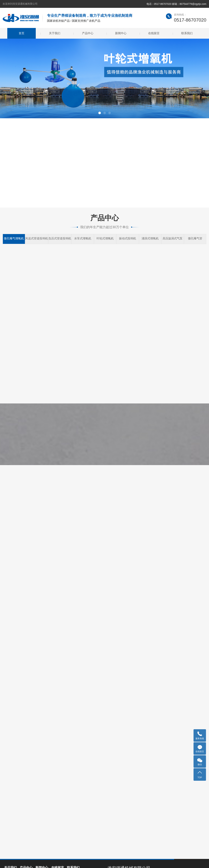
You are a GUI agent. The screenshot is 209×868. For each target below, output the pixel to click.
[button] (100, 113)
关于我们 (55, 33)
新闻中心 (121, 33)
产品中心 (88, 33)
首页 (22, 33)
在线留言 (154, 33)
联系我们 (187, 33)
